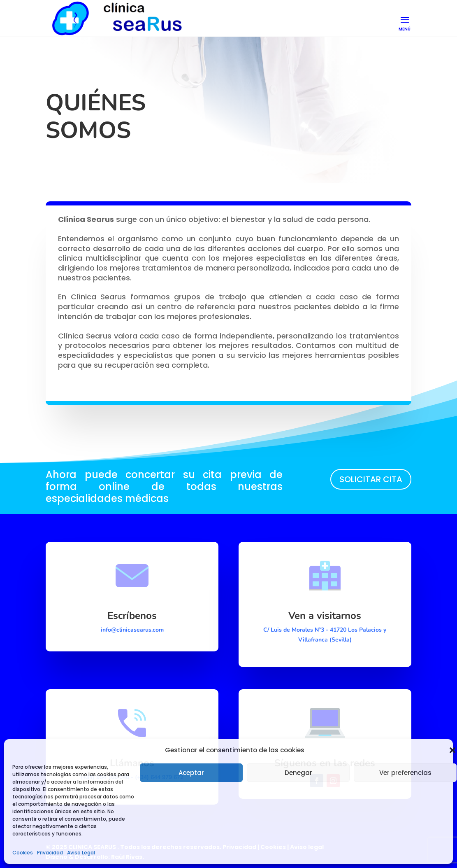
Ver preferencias (405, 773)
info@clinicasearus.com (132, 630)
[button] (452, 750)
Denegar (298, 773)
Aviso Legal (81, 853)
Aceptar (191, 773)
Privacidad (50, 853)
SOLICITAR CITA (371, 479)
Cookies (23, 853)
